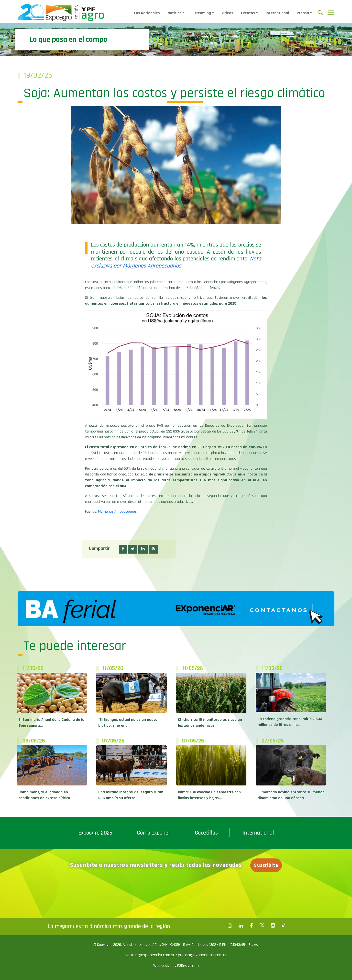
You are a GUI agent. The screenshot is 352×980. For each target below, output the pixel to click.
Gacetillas (206, 833)
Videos (227, 13)
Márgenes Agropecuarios (117, 511)
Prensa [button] (303, 13)
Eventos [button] (248, 13)
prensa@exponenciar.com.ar (202, 955)
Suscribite (267, 865)
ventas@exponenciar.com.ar (150, 955)
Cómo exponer (154, 833)
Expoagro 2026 (95, 833)
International (277, 13)
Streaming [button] (202, 13)
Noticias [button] (175, 13)
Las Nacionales (147, 13)
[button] (123, 549)
